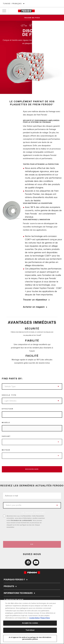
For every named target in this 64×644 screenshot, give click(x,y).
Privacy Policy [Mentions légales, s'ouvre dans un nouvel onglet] (45, 618)
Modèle (6, 423)
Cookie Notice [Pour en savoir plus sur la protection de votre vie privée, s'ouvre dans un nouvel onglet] (34, 618)
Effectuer (8, 409)
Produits (11, 586)
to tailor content (33, 513)
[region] (32, 622)
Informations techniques (20, 593)
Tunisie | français (12, 4)
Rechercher (32, 469)
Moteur (6, 450)
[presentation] (24, 535)
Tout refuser (30, 630)
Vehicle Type (9, 395)
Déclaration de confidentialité (21, 520)
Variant (6, 436)
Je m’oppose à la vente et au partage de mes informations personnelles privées (30, 638)
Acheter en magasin (34, 307)
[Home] (26, 11)
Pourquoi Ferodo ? (16, 580)
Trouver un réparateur (35, 300)
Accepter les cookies (30, 623)
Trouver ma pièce (32, 18)
